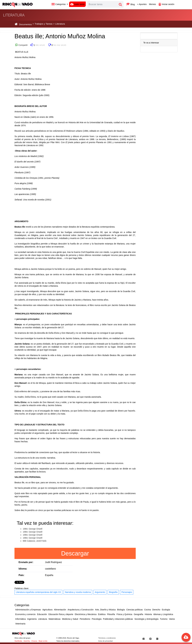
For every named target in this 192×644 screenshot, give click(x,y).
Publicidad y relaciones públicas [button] (118, 619)
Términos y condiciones (107, 638)
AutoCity (27, 641)
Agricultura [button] (47, 610)
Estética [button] (102, 614)
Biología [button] (121, 610)
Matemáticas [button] (55, 619)
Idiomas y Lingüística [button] (163, 614)
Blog (130, 4)
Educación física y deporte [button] (61, 614)
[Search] (102, 4)
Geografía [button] (138, 614)
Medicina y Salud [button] (70, 619)
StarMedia (18, 641)
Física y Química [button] (124, 614)
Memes (152, 4)
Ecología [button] (166, 610)
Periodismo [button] (85, 619)
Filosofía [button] (111, 614)
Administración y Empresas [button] (28, 610)
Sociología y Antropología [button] (146, 619)
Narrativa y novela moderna (78, 592)
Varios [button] (172, 619)
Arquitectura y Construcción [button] (81, 610)
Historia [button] (148, 614)
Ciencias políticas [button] (134, 610)
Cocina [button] (147, 610)
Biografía (113, 592)
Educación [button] (42, 614)
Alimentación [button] (60, 610)
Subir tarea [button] (77, 4)
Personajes (127, 592)
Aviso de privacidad (105, 641)
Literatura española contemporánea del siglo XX (38, 592)
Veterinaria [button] (20, 624)
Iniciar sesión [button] (166, 4)
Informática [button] (20, 619)
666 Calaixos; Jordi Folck (35, 541)
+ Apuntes (142, 4)
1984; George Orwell (33, 529)
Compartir (23, 45)
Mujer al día (43, 641)
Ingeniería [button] (32, 619)
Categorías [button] (59, 4)
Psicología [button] (97, 619)
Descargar (75, 553)
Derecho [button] (156, 610)
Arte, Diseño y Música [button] (105, 610)
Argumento (100, 592)
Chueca (34, 641)
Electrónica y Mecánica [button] (86, 614)
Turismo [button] (164, 619)
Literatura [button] (43, 619)
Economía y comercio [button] (25, 614)
